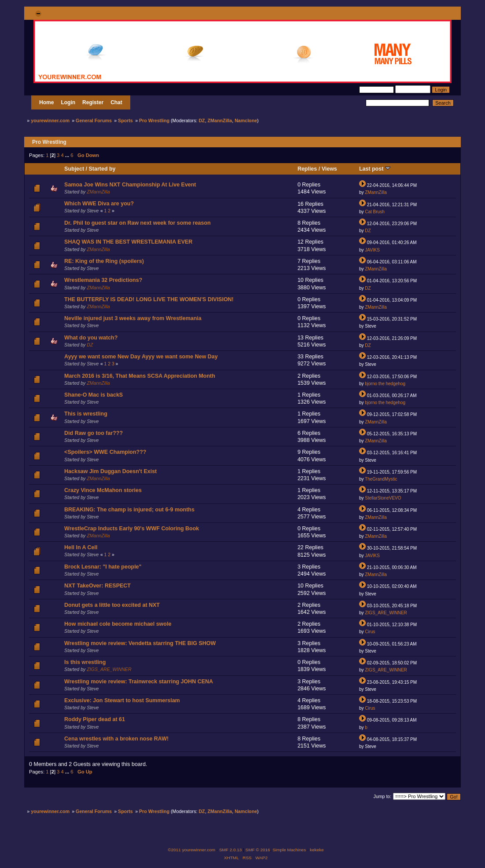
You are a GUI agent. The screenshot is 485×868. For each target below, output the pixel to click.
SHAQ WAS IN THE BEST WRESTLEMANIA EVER (128, 242)
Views (329, 169)
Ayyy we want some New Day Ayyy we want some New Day (141, 357)
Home (46, 102)
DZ (202, 120)
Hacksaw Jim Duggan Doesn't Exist (110, 471)
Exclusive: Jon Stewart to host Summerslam (122, 700)
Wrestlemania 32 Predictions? (103, 280)
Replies (307, 169)
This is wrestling (86, 414)
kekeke (317, 850)
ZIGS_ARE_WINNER (386, 613)
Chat (116, 102)
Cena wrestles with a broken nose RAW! (116, 739)
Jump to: (383, 796)
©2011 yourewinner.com (191, 850)
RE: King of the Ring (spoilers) (104, 261)
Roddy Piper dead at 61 (95, 719)
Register (93, 102)
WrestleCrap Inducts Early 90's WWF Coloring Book (132, 529)
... (68, 155)
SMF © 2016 (258, 850)
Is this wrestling (85, 662)
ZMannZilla (220, 120)
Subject (74, 169)
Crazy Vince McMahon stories (103, 490)
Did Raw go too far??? (94, 433)
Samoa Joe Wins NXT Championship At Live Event (130, 185)
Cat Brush (375, 212)
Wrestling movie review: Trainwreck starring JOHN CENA (139, 682)
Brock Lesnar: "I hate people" (103, 567)
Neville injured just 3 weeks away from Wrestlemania (133, 318)
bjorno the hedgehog (385, 384)
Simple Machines (289, 850)
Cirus (370, 632)
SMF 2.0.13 (231, 850)
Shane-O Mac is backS (94, 395)
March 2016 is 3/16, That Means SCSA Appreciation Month (140, 376)
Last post (375, 169)
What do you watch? (91, 338)
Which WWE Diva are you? (99, 204)
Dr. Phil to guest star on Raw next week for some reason (138, 223)
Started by (102, 169)
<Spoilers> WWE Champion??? (105, 452)
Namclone (246, 120)
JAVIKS (372, 250)
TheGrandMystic (381, 479)
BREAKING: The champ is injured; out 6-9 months (129, 510)
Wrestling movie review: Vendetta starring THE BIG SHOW (140, 643)
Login (68, 102)
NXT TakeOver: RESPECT (97, 586)
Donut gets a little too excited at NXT (112, 605)
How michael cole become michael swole (118, 624)
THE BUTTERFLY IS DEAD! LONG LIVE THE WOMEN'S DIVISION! (149, 299)
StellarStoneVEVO (383, 498)
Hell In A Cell (81, 547)
